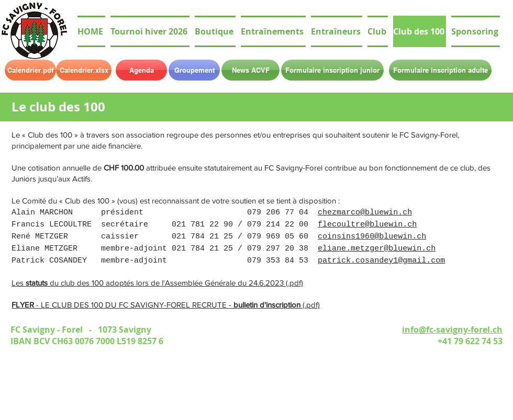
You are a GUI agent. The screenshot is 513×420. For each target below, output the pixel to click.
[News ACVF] (250, 70)
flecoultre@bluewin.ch (367, 225)
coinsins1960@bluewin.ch (372, 237)
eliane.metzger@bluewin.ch (377, 249)
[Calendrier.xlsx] (84, 70)
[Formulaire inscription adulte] (440, 70)
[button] (378, 31)
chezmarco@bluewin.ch (365, 213)
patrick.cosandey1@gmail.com (381, 261)
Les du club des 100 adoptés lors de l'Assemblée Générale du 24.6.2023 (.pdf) (157, 283)
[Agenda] (141, 70)
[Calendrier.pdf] (30, 70)
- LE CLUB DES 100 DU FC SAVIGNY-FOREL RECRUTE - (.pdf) (166, 305)
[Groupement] (194, 70)
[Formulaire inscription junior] (332, 70)
